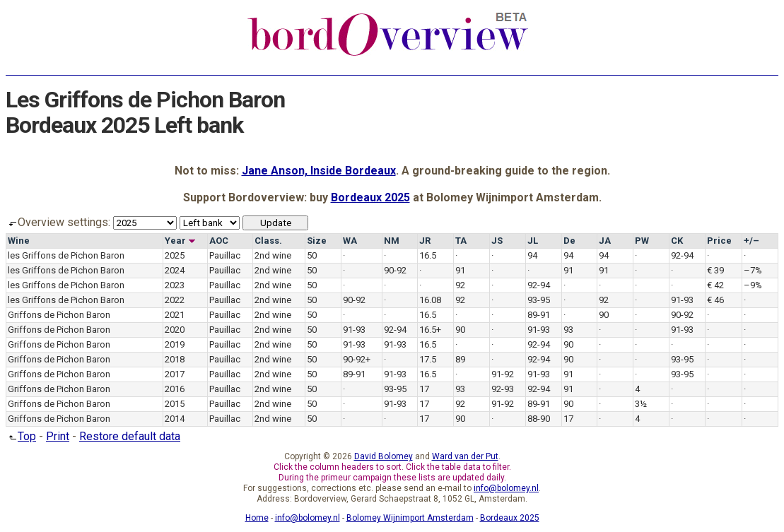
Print (58, 436)
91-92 (503, 374)
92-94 (682, 255)
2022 (175, 300)
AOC (219, 241)
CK (677, 241)
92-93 (503, 389)
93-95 (539, 300)
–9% (753, 285)
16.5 (428, 255)
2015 (175, 404)
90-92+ (357, 359)
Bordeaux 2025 (370, 197)
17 (424, 389)
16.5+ (430, 330)
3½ (641, 404)
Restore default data (130, 436)
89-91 (539, 315)
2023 (175, 285)
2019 (175, 344)
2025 (175, 255)
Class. (268, 241)
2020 (175, 330)
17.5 (428, 359)
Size (317, 241)
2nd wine (273, 255)
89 (460, 359)
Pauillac (225, 255)
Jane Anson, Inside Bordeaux (319, 171)
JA (605, 241)
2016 (175, 389)
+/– (751, 241)
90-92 (395, 270)
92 (460, 285)
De (569, 241)
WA (350, 241)
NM (392, 241)
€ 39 (715, 270)
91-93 (682, 300)
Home (257, 518)
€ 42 (715, 285)
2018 (175, 359)
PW (642, 241)
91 (460, 270)
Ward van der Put (465, 456)
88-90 (539, 419)
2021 (175, 315)
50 (312, 255)
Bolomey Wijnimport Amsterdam (410, 518)
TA (461, 241)
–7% (753, 270)
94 (532, 255)
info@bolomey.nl (506, 488)
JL (533, 241)
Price (719, 241)
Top (21, 436)
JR (425, 241)
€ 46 (715, 300)
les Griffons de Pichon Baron (66, 255)
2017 (175, 374)
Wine (19, 241)
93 (568, 330)
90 (604, 315)
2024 (175, 270)
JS (497, 241)
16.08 (430, 300)
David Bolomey (384, 456)
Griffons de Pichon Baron (59, 315)
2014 (175, 419)
